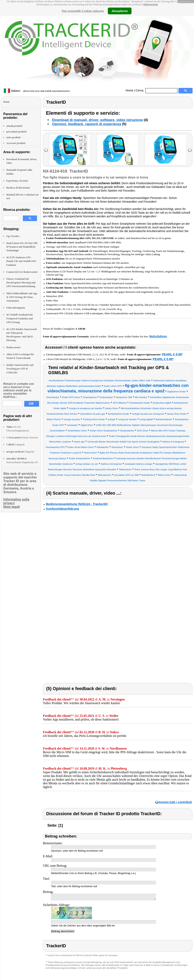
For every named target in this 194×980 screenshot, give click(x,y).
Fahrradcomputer (16, 308)
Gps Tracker (13, 236)
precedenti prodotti (16, 132)
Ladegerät (16, 445)
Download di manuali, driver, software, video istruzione (97, 120)
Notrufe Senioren (22, 438)
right (190, 150)
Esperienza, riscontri (17, 181)
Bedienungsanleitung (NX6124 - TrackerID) (77, 504)
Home (129, 90)
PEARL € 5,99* (163, 359)
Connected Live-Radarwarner (22, 272)
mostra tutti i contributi (175, 802)
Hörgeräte (20, 452)
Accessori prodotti (16, 143)
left (46, 150)
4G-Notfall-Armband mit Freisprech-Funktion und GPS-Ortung (20, 318)
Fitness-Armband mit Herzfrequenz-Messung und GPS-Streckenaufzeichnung (21, 283)
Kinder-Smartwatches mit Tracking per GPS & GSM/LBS (20, 369)
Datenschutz (151, 4)
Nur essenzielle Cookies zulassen (83, 11)
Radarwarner (13, 347)
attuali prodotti (14, 126)
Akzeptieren (120, 11)
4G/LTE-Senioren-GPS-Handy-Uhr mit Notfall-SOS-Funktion (21, 261)
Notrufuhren (158, 336)
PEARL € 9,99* (172, 354)
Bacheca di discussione (18, 188)
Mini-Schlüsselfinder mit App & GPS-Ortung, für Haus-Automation (22, 297)
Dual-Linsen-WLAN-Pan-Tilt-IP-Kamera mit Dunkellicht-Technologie (22, 247)
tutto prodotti (13, 137)
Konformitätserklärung (62, 509)
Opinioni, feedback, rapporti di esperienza (87, 124)
